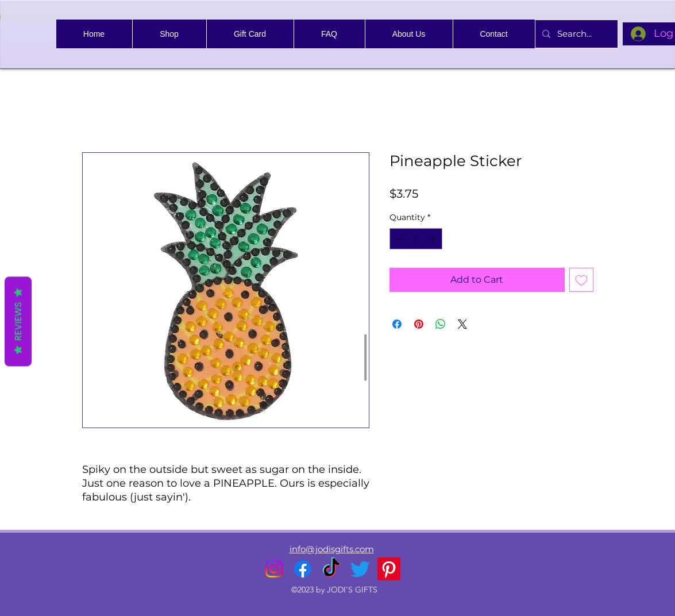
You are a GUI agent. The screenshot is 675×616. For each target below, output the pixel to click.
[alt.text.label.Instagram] (274, 569)
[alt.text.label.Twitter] (360, 569)
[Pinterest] (389, 569)
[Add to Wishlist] (581, 280)
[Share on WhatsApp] (441, 324)
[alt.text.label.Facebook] (303, 569)
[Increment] (433, 239)
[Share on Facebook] (397, 324)
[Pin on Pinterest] (419, 324)
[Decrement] (398, 239)
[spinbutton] (416, 239)
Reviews (18, 322)
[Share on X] (462, 324)
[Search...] (575, 34)
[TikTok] (331, 569)
